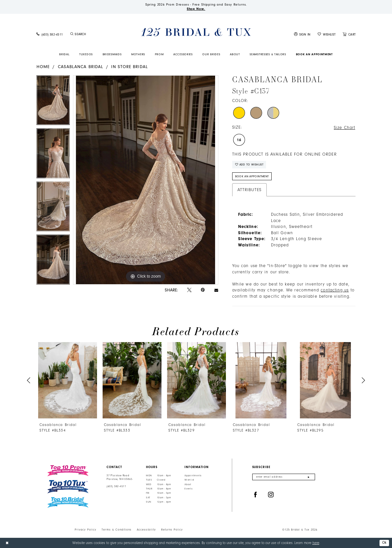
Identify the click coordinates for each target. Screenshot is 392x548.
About (188, 485)
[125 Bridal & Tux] (196, 32)
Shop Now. (196, 9)
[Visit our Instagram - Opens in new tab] (271, 495)
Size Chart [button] (344, 128)
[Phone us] (50, 34)
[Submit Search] (72, 34)
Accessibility (146, 530)
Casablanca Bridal (81, 67)
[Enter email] (284, 477)
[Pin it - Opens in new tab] (203, 290)
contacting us (335, 290)
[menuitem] (50, 34)
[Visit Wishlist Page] (327, 34)
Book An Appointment (252, 176)
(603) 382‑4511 (116, 486)
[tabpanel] (53, 102)
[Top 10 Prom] (68, 471)
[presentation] (68, 380)
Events (188, 489)
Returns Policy (172, 530)
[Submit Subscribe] (309, 477)
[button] (302, 34)
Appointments (193, 476)
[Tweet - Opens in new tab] (189, 290)
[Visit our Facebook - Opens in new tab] (256, 495)
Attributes (249, 190)
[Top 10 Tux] (68, 487)
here (316, 543)
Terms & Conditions (117, 530)
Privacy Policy (86, 530)
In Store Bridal (129, 67)
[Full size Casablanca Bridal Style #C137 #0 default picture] (146, 180)
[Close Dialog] (7, 543)
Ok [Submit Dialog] (384, 543)
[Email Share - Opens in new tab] (216, 290)
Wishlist (189, 480)
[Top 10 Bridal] (68, 502)
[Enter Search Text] (95, 34)
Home (43, 67)
